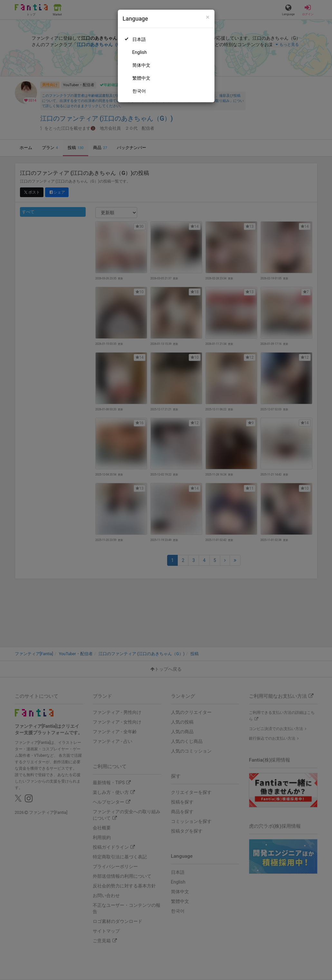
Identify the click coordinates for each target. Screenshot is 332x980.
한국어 (139, 91)
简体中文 (141, 65)
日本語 (139, 39)
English (140, 52)
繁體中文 (141, 78)
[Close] (208, 17)
